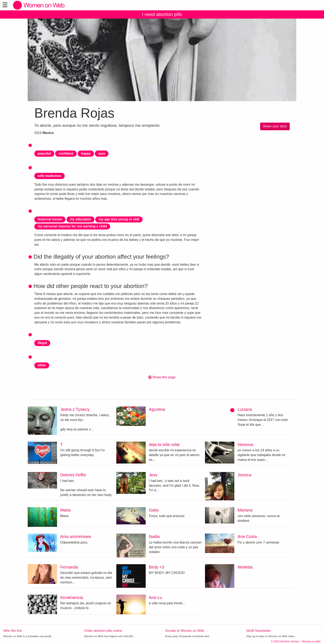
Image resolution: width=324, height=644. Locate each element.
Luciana (245, 409)
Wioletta (245, 567)
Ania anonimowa (76, 536)
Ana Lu (155, 597)
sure (102, 154)
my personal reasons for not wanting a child (72, 226)
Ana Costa (247, 536)
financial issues (50, 219)
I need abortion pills (162, 14)
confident (66, 154)
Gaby (154, 510)
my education (80, 219)
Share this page (162, 377)
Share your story (275, 126)
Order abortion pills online (103, 631)
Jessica (245, 475)
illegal (42, 343)
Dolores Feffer (73, 475)
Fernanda (69, 567)
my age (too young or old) (119, 219)
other (42, 365)
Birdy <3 (157, 567)
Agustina (157, 409)
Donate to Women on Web (185, 631)
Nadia (154, 536)
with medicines (49, 176)
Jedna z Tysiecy (75, 409)
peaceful (44, 154)
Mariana (245, 510)
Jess (153, 475)
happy (86, 154)
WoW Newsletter (259, 631)
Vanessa (245, 444)
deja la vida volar (164, 444)
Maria (66, 510)
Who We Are (13, 631)
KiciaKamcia (72, 597)
